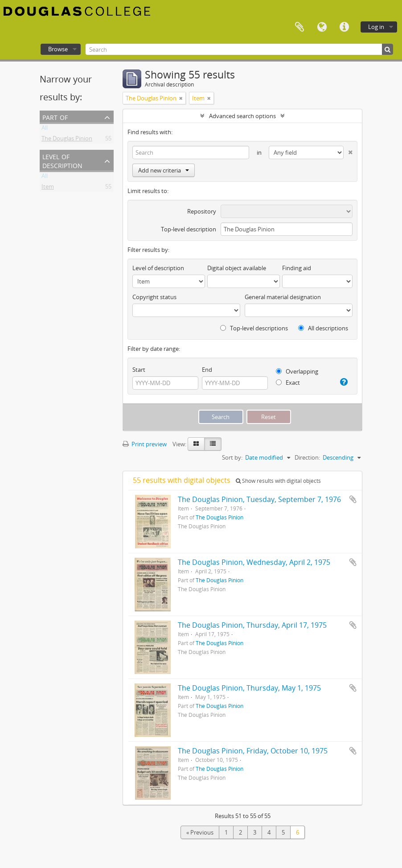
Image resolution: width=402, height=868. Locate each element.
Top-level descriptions (254, 328)
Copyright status (154, 297)
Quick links (344, 27)
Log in (376, 27)
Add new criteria (164, 170)
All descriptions (323, 328)
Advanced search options (242, 116)
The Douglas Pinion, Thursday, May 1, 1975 (249, 688)
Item (48, 188)
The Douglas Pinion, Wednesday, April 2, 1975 (254, 562)
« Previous (200, 832)
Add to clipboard (353, 499)
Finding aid (297, 268)
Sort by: (232, 457)
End (207, 370)
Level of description (62, 160)
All (45, 129)
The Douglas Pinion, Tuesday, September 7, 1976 (259, 499)
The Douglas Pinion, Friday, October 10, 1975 (253, 751)
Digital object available (237, 268)
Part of (55, 117)
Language (322, 27)
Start (139, 370)
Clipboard (299, 27)
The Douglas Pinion (67, 140)
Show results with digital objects (278, 481)
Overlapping (297, 371)
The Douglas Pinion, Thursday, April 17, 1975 (252, 625)
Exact (288, 383)
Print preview (145, 444)
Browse (58, 49)
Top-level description (189, 229)
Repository (202, 211)
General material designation (283, 297)
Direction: (307, 457)
